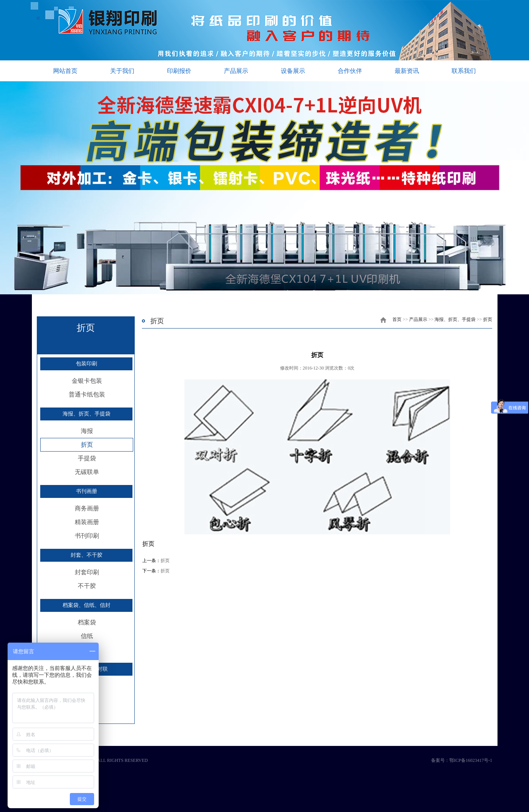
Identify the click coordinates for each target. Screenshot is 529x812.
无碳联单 (87, 472)
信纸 (87, 636)
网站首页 (65, 71)
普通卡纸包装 (87, 394)
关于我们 (122, 71)
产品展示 (236, 71)
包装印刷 (87, 364)
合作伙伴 (350, 71)
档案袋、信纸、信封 (87, 605)
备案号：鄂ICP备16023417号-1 (462, 760)
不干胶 (87, 586)
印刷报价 (179, 71)
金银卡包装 (87, 381)
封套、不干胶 (87, 555)
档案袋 (87, 622)
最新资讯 (407, 71)
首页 (397, 319)
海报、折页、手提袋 (87, 414)
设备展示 (293, 71)
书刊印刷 (87, 536)
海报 (87, 431)
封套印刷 (87, 572)
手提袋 (87, 458)
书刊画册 (87, 491)
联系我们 (464, 71)
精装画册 (87, 522)
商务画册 (87, 508)
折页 (87, 445)
